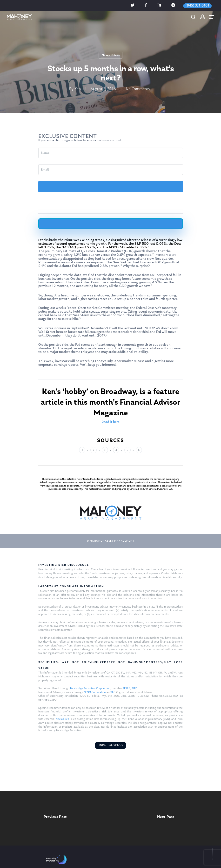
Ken (78, 89)
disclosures (62, 719)
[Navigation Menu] (212, 17)
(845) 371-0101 (197, 6)
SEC (113, 692)
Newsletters (110, 55)
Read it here (110, 422)
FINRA (126, 689)
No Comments (138, 89)
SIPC (134, 689)
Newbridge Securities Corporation (90, 689)
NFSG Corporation (95, 692)
